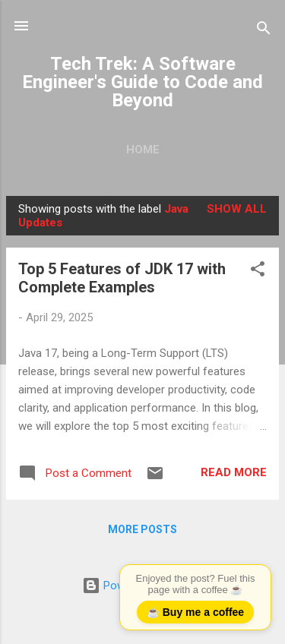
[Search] (264, 31)
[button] (258, 271)
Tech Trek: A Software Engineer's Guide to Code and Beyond (142, 82)
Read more (234, 472)
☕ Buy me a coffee (195, 612)
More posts (142, 529)
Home (143, 150)
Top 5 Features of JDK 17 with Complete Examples (122, 278)
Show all (237, 209)
